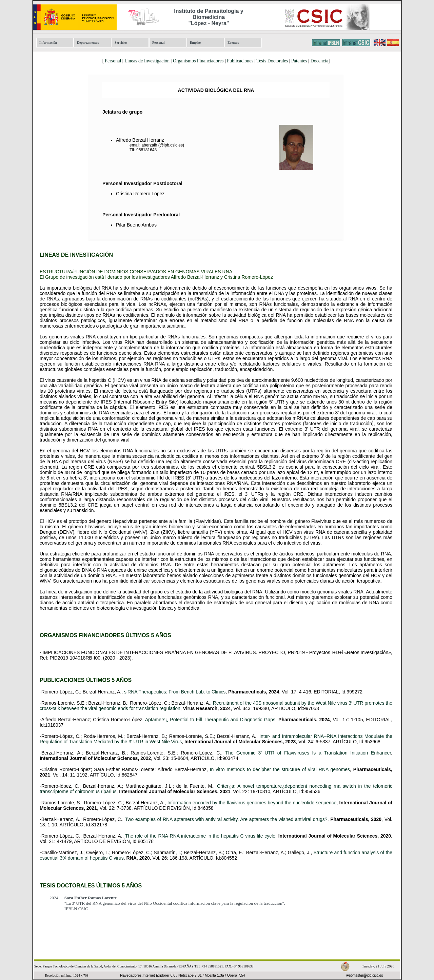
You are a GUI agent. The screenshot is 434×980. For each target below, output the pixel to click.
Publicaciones (240, 61)
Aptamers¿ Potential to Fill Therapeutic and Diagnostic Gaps (210, 720)
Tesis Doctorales (272, 61)
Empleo (195, 43)
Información (48, 43)
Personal (158, 43)
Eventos (233, 43)
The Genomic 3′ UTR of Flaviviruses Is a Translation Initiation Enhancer (308, 753)
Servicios (121, 43)
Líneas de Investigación (147, 61)
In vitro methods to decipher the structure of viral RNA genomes (280, 769)
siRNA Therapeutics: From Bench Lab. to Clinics (175, 692)
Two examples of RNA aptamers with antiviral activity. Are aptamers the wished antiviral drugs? (226, 819)
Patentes (299, 61)
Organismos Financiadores (198, 61)
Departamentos (88, 43)
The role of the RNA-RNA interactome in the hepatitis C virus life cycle (200, 836)
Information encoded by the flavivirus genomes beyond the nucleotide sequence (252, 803)
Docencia (320, 61)
